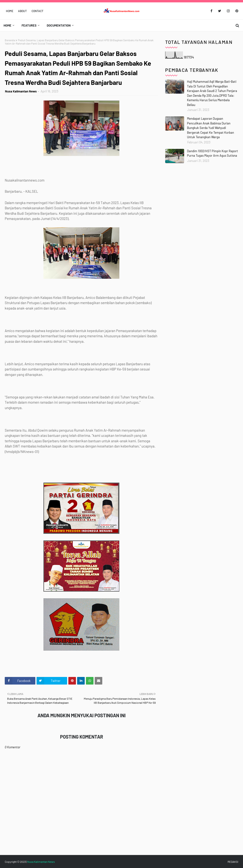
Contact (37, 11)
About (22, 11)
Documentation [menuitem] (59, 25)
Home (10, 11)
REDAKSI (233, 862)
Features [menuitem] (29, 25)
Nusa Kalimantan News (21, 91)
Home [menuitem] (7, 25)
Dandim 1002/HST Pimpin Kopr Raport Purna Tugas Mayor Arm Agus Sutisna (213, 153)
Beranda (10, 40)
